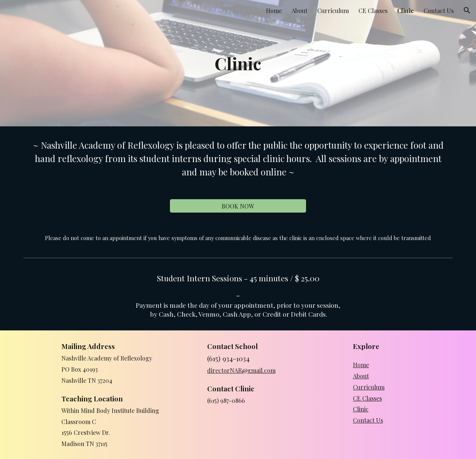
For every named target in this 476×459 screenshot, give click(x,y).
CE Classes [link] (373, 11)
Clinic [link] (406, 11)
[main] (238, 63)
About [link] (300, 11)
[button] (467, 10)
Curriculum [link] (333, 11)
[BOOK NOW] (238, 206)
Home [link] (274, 11)
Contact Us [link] (439, 11)
